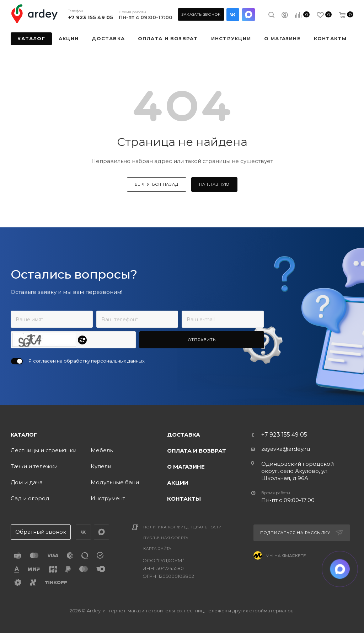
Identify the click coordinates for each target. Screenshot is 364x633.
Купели (101, 466)
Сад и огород (30, 498)
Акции (178, 483)
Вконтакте (233, 15)
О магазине (186, 467)
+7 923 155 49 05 (91, 17)
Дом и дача (27, 482)
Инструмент (108, 498)
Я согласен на (87, 361)
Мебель (102, 450)
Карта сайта (157, 548)
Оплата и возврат (197, 451)
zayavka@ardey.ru (286, 449)
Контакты (184, 499)
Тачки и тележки (34, 466)
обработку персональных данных (104, 361)
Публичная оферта (166, 538)
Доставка (184, 435)
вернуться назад (157, 184)
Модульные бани (115, 482)
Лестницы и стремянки (44, 450)
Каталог (24, 435)
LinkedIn (248, 15)
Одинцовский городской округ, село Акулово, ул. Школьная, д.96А (298, 471)
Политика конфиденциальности (183, 527)
